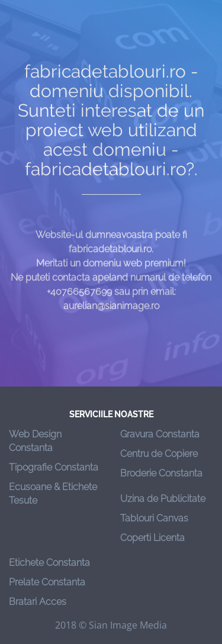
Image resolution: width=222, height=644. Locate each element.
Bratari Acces (38, 602)
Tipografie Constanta (54, 467)
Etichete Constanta (49, 563)
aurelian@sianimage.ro (111, 312)
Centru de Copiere (159, 454)
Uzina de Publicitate (163, 499)
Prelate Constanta (47, 582)
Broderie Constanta (161, 473)
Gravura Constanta (160, 434)
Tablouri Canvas (154, 518)
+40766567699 (79, 297)
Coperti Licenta (152, 538)
